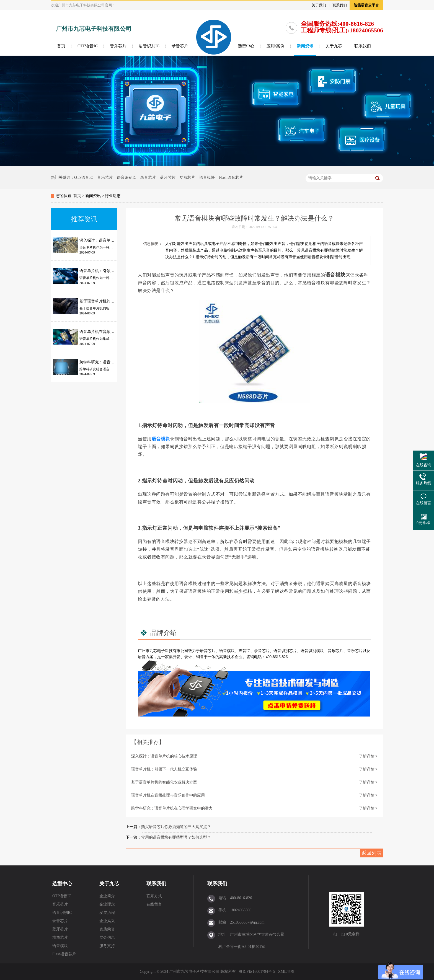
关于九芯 (334, 46)
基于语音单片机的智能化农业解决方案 (164, 782)
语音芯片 (208, 651)
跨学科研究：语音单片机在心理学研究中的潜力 (172, 808)
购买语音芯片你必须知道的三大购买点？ (176, 827)
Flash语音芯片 (231, 178)
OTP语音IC (88, 46)
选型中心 (246, 46)
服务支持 (107, 946)
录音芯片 (180, 46)
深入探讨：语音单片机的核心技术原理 (164, 756)
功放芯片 (187, 178)
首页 (61, 46)
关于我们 (319, 5)
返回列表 (371, 853)
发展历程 (107, 913)
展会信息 (107, 938)
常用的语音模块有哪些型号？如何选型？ (176, 837)
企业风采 (107, 921)
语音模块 (207, 178)
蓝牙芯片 (168, 178)
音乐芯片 (118, 46)
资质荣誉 (107, 929)
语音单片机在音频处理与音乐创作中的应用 (168, 795)
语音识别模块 (312, 651)
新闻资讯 (305, 46)
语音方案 (146, 657)
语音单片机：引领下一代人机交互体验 (164, 769)
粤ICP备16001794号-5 (257, 972)
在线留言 (154, 904)
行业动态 (113, 196)
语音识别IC (149, 46)
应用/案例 (275, 46)
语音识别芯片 (285, 651)
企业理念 (107, 904)
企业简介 (107, 896)
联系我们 (340, 5)
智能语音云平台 (366, 5)
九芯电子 (157, 651)
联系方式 (154, 896)
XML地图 (286, 972)
